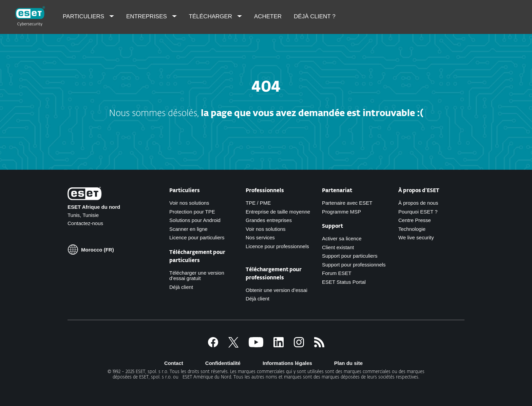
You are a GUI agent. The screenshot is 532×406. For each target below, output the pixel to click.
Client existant (338, 247)
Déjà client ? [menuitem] (315, 16)
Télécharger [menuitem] (211, 16)
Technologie (412, 229)
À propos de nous (418, 203)
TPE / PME (258, 203)
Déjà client (181, 287)
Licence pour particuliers (197, 237)
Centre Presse (415, 220)
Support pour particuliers (350, 256)
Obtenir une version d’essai (277, 290)
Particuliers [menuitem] (84, 16)
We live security (416, 237)
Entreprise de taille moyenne (278, 212)
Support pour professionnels (354, 265)
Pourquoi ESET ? (418, 212)
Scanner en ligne (188, 229)
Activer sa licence (342, 238)
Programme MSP (341, 212)
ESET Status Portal (344, 282)
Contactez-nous (85, 223)
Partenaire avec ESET (347, 203)
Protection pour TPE (192, 212)
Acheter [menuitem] (268, 16)
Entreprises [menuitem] (147, 16)
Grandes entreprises (269, 220)
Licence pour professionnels (277, 246)
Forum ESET (337, 273)
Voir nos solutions (189, 203)
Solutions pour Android (195, 220)
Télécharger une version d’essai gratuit (197, 276)
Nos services (260, 237)
